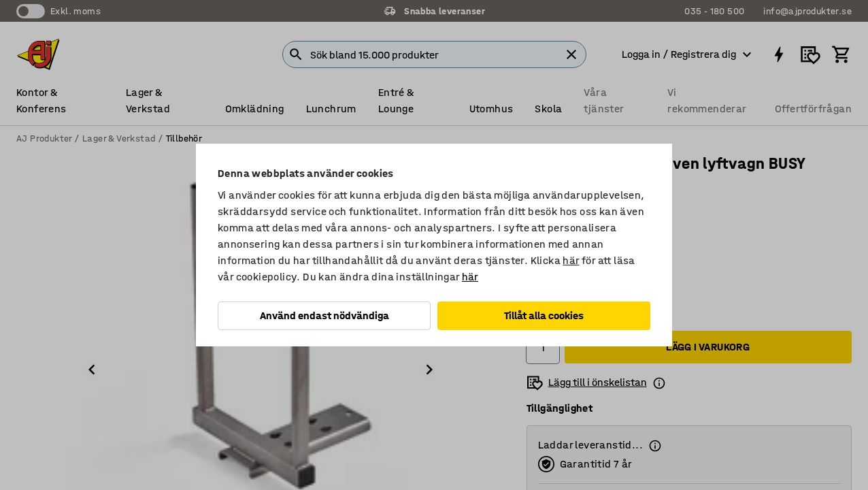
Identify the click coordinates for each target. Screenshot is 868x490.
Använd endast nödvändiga (324, 315)
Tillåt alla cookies (544, 315)
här (571, 260)
